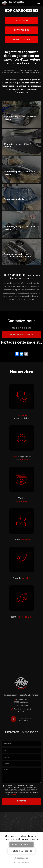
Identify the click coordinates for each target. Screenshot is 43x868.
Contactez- (22, 30)
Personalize (21, 858)
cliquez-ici (13, 794)
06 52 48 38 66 (22, 21)
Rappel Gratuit (22, 39)
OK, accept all (21, 844)
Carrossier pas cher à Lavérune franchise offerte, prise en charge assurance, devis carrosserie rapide (21, 286)
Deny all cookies (21, 851)
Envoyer (22, 801)
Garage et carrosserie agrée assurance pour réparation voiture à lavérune (21, 293)
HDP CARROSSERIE (21, 3)
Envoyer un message (21, 335)
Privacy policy (22, 863)
